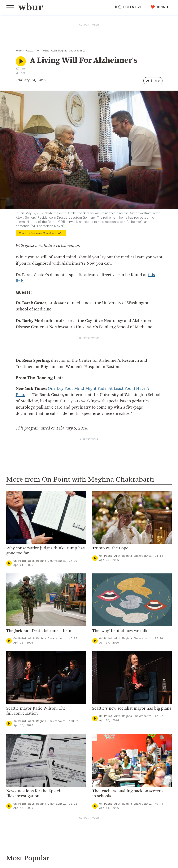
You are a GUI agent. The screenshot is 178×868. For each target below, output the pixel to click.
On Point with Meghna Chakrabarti (61, 51)
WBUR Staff (100, 675)
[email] (89, 799)
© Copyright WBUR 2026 (21, 839)
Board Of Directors (105, 648)
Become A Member (23, 735)
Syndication (76, 839)
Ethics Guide (100, 682)
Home (19, 51)
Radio (29, 51)
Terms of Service (104, 849)
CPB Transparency (105, 662)
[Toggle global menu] (10, 8)
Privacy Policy (80, 849)
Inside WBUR (100, 635)
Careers (96, 669)
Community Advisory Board (112, 655)
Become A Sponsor (22, 755)
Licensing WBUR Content (110, 689)
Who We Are (99, 628)
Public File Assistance (20, 843)
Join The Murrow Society (27, 749)
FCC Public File (122, 839)
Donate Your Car (20, 742)
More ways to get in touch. (32, 661)
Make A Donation (21, 715)
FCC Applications (98, 839)
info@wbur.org (20, 637)
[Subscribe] (166, 799)
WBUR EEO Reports (147, 839)
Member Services (21, 728)
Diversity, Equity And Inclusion (114, 642)
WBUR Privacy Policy (53, 839)
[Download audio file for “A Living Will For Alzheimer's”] (18, 69)
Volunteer (15, 722)
